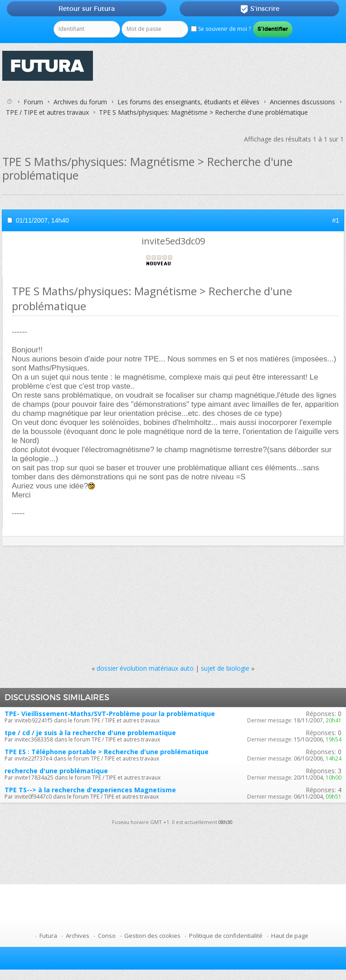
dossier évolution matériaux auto (145, 668)
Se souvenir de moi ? (221, 29)
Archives (78, 936)
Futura (48, 936)
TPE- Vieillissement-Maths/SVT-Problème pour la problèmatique (110, 714)
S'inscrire (260, 9)
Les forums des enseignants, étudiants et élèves (188, 102)
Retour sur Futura (87, 9)
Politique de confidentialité (226, 936)
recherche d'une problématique (56, 771)
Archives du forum (80, 102)
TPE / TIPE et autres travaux (47, 112)
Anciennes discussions (302, 102)
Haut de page (290, 936)
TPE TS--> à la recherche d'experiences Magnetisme (90, 790)
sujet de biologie (225, 668)
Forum (33, 102)
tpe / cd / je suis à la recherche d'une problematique (90, 733)
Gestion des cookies (152, 936)
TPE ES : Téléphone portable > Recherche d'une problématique (107, 752)
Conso (107, 936)
